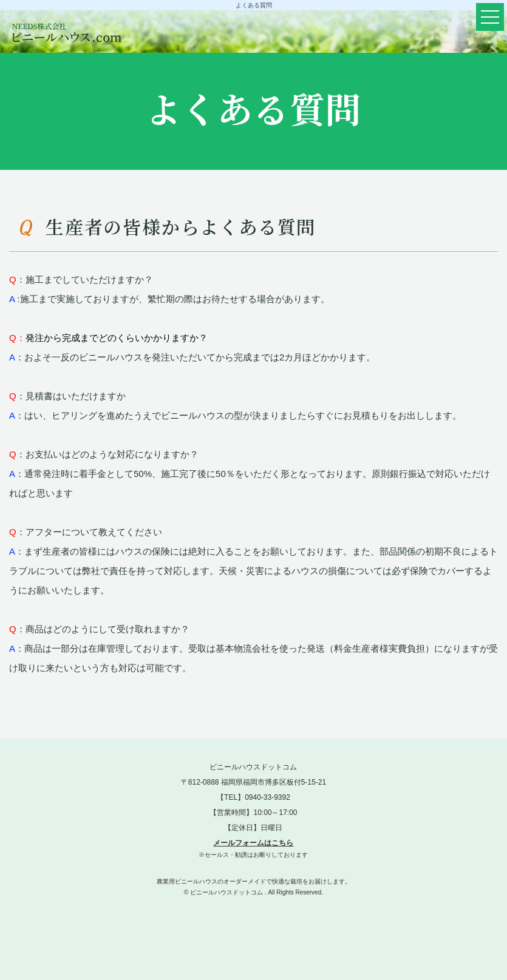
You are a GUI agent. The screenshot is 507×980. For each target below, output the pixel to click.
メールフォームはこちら (253, 843)
